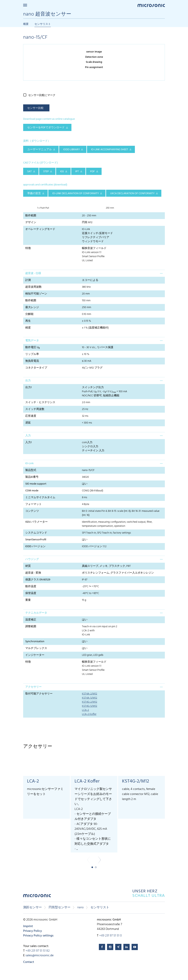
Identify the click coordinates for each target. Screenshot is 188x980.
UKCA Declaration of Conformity (132, 193)
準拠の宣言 (34, 193)
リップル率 (32, 354)
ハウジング (32, 559)
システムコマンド (36, 533)
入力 (28, 436)
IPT (77, 172)
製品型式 (31, 470)
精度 (28, 328)
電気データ (32, 341)
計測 (28, 280)
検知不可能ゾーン (36, 294)
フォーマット (33, 504)
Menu (25, 5)
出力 (28, 381)
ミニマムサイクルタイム (40, 497)
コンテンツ (32, 511)
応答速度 (31, 416)
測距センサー (33, 908)
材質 (28, 566)
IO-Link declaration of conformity (76, 193)
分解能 (29, 314)
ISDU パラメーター (36, 522)
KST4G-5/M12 (90, 706)
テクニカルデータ (36, 613)
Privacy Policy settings (38, 936)
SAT (29, 172)
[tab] (94, 273)
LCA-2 (85, 710)
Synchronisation (35, 642)
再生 (28, 321)
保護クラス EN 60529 (38, 580)
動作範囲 (31, 216)
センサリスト (43, 24)
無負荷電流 (32, 361)
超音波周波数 (33, 287)
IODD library (72, 150)
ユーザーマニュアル (40, 150)
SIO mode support (36, 484)
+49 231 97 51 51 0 (111, 936)
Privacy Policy (33, 931)
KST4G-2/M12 (90, 702)
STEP (46, 172)
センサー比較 (35, 108)
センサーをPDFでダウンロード (46, 128)
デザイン (31, 222)
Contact (29, 962)
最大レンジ (32, 307)
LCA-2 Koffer (89, 714)
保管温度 (31, 593)
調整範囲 (31, 627)
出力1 (29, 387)
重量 (28, 600)
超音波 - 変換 (33, 573)
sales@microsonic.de (40, 956)
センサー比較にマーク (42, 95)
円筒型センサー (60, 908)
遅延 (28, 423)
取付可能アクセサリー (39, 694)
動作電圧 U (33, 348)
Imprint (28, 926)
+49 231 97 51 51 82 (38, 951)
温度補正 (31, 620)
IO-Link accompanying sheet (110, 150)
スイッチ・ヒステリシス (40, 402)
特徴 (28, 248)
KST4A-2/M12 (90, 694)
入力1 (29, 442)
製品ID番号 (32, 477)
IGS (62, 172)
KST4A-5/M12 (90, 698)
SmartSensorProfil (36, 540)
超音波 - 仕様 (33, 273)
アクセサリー (33, 687)
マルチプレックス (36, 648)
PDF (92, 172)
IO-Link (29, 463)
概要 (26, 24)
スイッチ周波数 (35, 409)
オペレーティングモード (40, 229)
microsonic (37, 897)
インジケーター (35, 655)
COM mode (32, 491)
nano (80, 908)
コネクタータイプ (36, 368)
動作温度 (31, 587)
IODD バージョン (35, 546)
